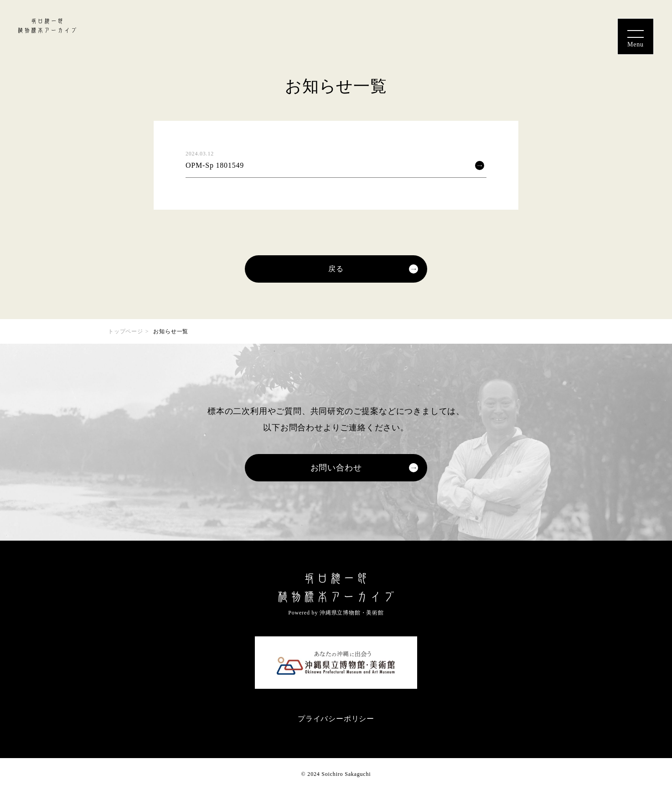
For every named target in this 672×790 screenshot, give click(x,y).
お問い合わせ (336, 468)
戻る (336, 269)
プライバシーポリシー (336, 719)
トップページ (126, 331)
